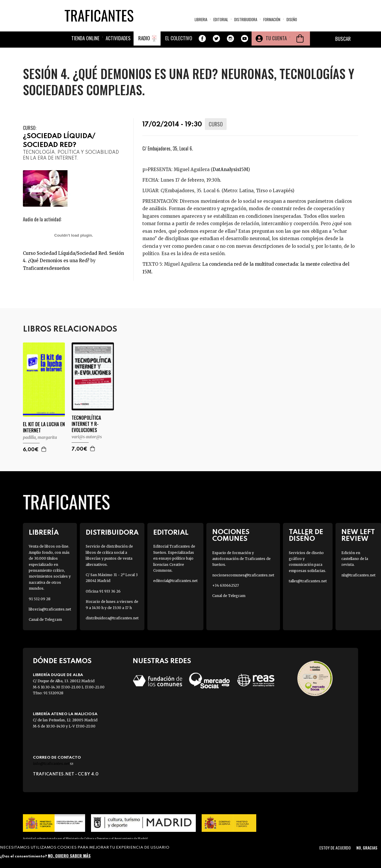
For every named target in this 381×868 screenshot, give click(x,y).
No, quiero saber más (69, 856)
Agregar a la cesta (44, 449)
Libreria (201, 19)
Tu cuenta (276, 38)
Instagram (230, 39)
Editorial (221, 19)
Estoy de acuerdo (335, 848)
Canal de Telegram (45, 619)
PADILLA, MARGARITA (40, 437)
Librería (44, 533)
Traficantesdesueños (46, 268)
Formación (272, 19)
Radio (144, 38)
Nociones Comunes (231, 536)
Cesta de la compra (300, 39)
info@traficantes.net (53, 764)
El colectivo (179, 38)
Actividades (118, 38)
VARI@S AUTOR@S (87, 437)
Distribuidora (246, 19)
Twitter (216, 39)
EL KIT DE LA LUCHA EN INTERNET (44, 427)
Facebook (202, 39)
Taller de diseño (306, 536)
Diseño (292, 19)
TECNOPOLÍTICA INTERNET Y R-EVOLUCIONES (86, 424)
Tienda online (85, 38)
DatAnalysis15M (230, 169)
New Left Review (358, 536)
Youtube (245, 39)
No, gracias (367, 848)
